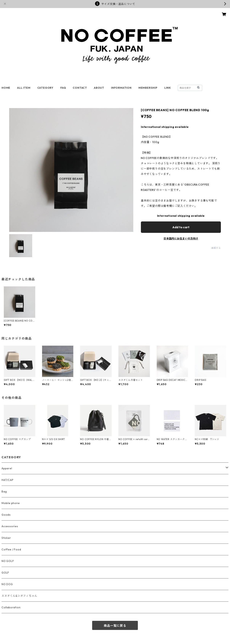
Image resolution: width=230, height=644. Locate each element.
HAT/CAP (8, 480)
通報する (216, 248)
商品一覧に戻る (115, 626)
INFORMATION (121, 88)
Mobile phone (11, 503)
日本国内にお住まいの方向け (181, 239)
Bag (4, 491)
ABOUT (99, 88)
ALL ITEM (24, 88)
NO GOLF (8, 561)
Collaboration (11, 607)
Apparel (7, 468)
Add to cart (181, 227)
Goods (6, 515)
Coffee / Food (11, 549)
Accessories (10, 526)
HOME (6, 88)
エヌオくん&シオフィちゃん (19, 596)
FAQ (63, 88)
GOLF (5, 573)
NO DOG (7, 584)
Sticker (6, 538)
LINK (168, 88)
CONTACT (80, 88)
